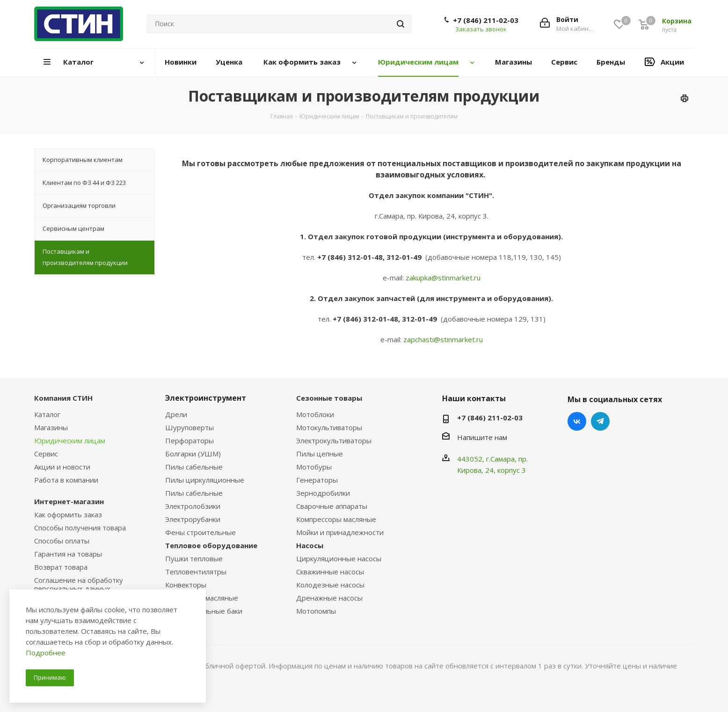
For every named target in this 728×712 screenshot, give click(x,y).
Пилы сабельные (194, 467)
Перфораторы (189, 440)
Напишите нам (482, 437)
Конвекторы (186, 585)
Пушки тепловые (194, 558)
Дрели (176, 414)
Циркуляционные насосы (339, 558)
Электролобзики (193, 506)
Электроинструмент (206, 398)
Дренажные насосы (329, 598)
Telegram (600, 421)
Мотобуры (314, 467)
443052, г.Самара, (488, 459)
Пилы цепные (320, 454)
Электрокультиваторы (334, 440)
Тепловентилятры (196, 572)
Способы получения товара (80, 528)
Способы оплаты (62, 541)
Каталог (47, 414)
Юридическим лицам (70, 440)
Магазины (51, 427)
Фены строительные (200, 532)
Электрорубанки (193, 519)
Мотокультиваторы (329, 427)
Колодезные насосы (330, 585)
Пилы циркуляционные (205, 480)
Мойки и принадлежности (340, 532)
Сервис (46, 454)
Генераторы (317, 480)
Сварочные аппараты (332, 506)
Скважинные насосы (330, 572)
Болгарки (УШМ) (193, 454)
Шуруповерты (189, 427)
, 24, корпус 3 (504, 470)
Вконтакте (577, 421)
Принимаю (50, 677)
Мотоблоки (315, 414)
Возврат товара (61, 567)
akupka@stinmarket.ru (445, 278)
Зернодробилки (323, 493)
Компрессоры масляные (336, 519)
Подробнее (46, 653)
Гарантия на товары (68, 554)
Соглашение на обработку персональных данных (79, 584)
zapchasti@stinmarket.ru (443, 339)
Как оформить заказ (68, 514)
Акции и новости (62, 467)
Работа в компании (66, 480)
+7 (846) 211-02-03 (486, 20)
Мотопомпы (316, 611)
